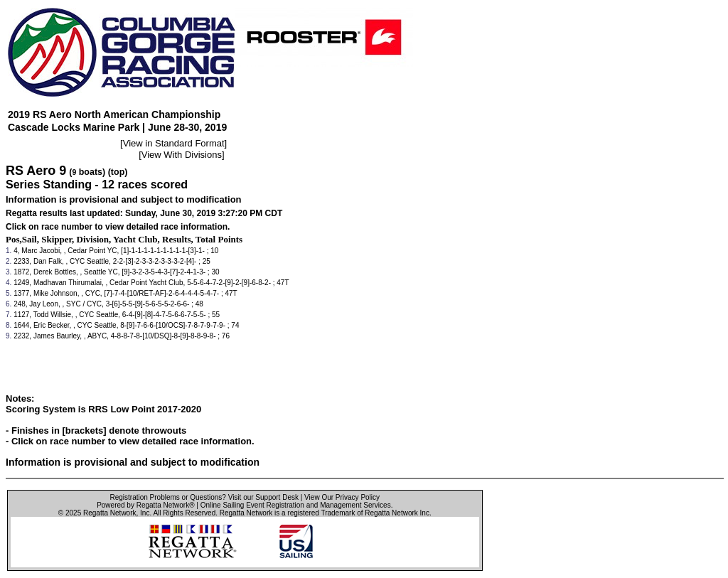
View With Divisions (182, 155)
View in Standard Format (174, 143)
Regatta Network (109, 513)
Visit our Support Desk (263, 497)
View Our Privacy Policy (342, 497)
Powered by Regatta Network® (145, 505)
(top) (118, 172)
